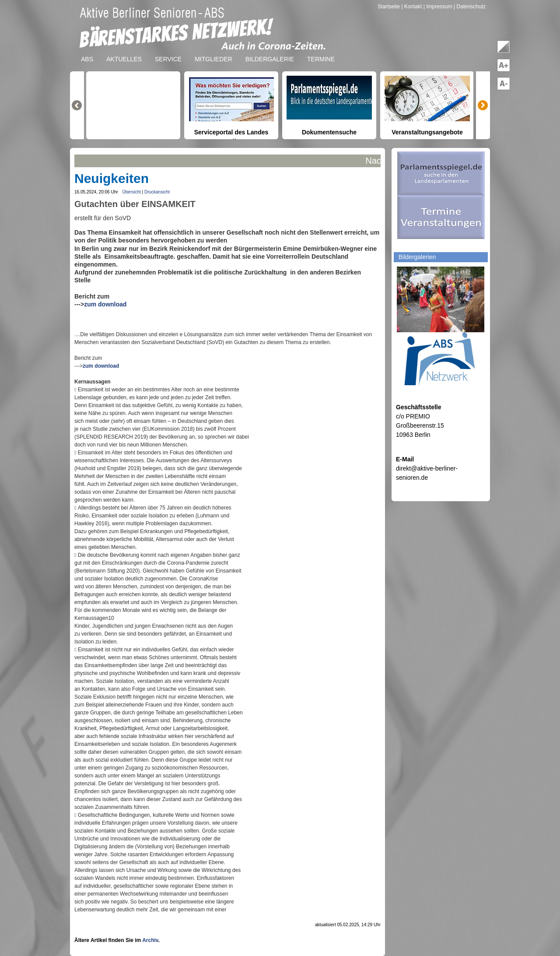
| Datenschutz (470, 7)
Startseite (389, 7)
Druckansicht (157, 192)
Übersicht (132, 192)
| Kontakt (412, 7)
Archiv (150, 940)
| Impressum (438, 7)
